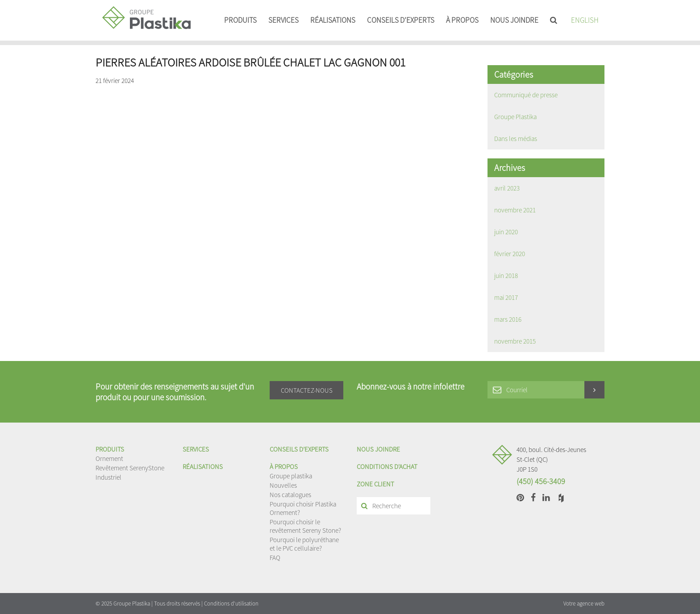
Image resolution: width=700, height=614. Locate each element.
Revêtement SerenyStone (130, 468)
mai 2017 (506, 297)
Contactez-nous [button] (307, 390)
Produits (240, 20)
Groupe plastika (291, 476)
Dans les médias (516, 139)
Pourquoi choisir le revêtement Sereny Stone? (305, 526)
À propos (462, 20)
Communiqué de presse (526, 95)
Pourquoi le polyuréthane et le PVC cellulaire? (304, 544)
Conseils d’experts (401, 20)
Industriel (108, 477)
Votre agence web (584, 604)
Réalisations (333, 20)
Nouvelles (283, 485)
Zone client (375, 484)
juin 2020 (506, 232)
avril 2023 (507, 188)
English (585, 20)
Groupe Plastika (515, 117)
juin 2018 (506, 276)
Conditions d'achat (387, 467)
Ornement (109, 458)
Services (283, 20)
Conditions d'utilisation (231, 604)
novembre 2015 (515, 341)
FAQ (275, 558)
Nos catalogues (290, 495)
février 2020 (510, 254)
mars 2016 (508, 319)
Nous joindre (514, 20)
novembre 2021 (515, 210)
